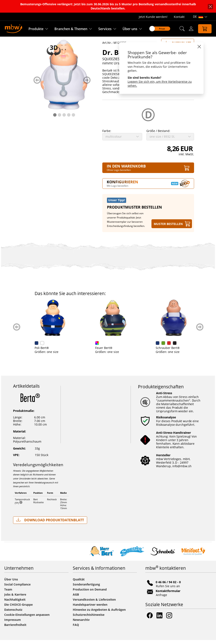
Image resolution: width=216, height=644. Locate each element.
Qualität (79, 583)
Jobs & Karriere (15, 598)
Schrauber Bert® (168, 352)
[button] (182, 29)
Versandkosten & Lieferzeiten (94, 603)
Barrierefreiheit (15, 629)
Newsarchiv (81, 624)
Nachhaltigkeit (15, 603)
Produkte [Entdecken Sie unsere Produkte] (36, 29)
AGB (76, 598)
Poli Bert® (42, 352)
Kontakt (179, 17)
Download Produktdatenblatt (50, 524)
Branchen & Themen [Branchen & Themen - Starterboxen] (71, 29)
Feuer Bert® (104, 352)
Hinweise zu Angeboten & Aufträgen (99, 614)
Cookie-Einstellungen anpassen (27, 619)
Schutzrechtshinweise (89, 619)
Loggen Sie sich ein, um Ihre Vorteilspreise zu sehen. (160, 84)
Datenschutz (13, 614)
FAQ (76, 629)
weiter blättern (87, 84)
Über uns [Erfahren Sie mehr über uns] (130, 29)
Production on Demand (90, 593)
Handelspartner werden (90, 609)
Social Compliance (17, 588)
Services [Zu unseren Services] (105, 29)
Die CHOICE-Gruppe (18, 609)
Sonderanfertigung (86, 588)
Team (8, 593)
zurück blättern (37, 84)
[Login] (191, 29)
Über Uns (11, 583)
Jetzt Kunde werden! (153, 17)
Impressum (13, 624)
